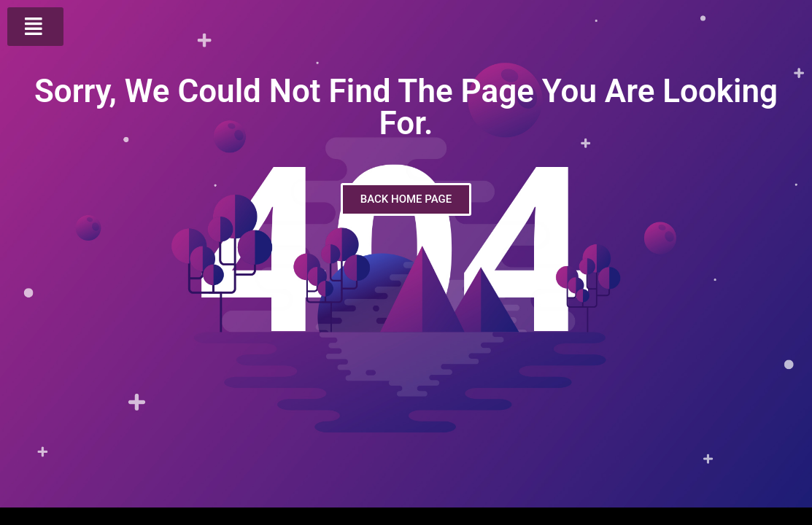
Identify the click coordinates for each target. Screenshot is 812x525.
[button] (35, 27)
